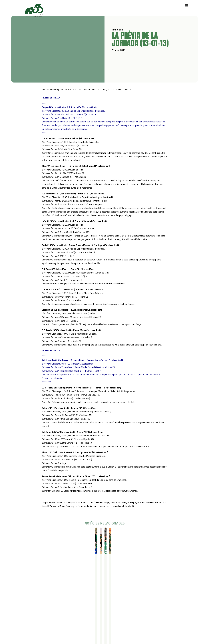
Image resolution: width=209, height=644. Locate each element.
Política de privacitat (133, 607)
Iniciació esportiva (41, 610)
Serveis (75, 607)
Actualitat (100, 607)
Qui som (24, 607)
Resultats (38, 532)
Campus (58, 607)
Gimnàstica (38, 621)
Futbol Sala (29, 532)
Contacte (114, 607)
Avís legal (128, 610)
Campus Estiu (59, 610)
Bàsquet (37, 617)
